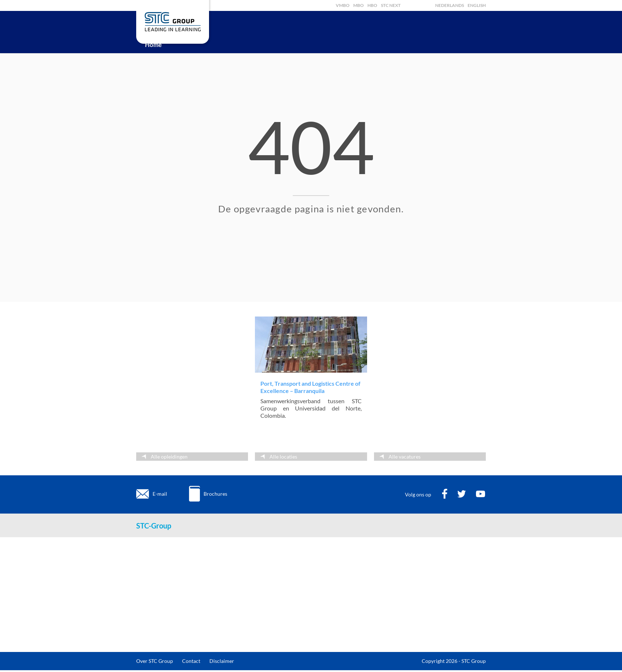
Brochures (215, 494)
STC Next (391, 5)
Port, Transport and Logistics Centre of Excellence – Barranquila (310, 387)
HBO (372, 5)
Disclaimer (222, 661)
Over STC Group (155, 661)
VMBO (343, 5)
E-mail (160, 494)
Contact (191, 661)
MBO (359, 5)
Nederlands (450, 5)
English (477, 5)
